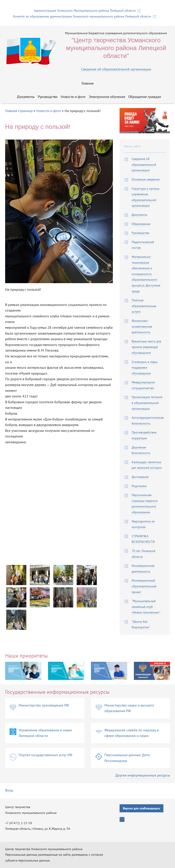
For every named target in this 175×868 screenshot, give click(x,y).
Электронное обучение (107, 97)
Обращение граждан (145, 97)
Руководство (48, 97)
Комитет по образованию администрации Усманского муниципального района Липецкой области (82, 16)
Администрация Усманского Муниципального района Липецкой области (85, 11)
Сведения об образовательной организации (116, 69)
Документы (26, 97)
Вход (9, 790)
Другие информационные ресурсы (143, 775)
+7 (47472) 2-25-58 (19, 823)
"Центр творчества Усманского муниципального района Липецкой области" (116, 48)
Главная (88, 83)
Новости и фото (73, 97)
